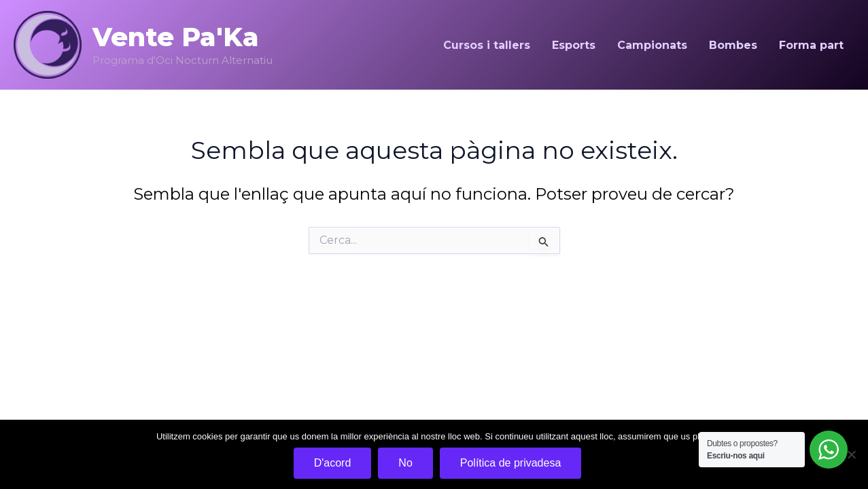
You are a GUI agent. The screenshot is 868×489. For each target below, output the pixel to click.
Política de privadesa (511, 463)
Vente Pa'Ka (176, 37)
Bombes (733, 45)
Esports (574, 45)
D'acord (333, 463)
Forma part (811, 45)
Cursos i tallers (487, 45)
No (405, 463)
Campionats (652, 45)
